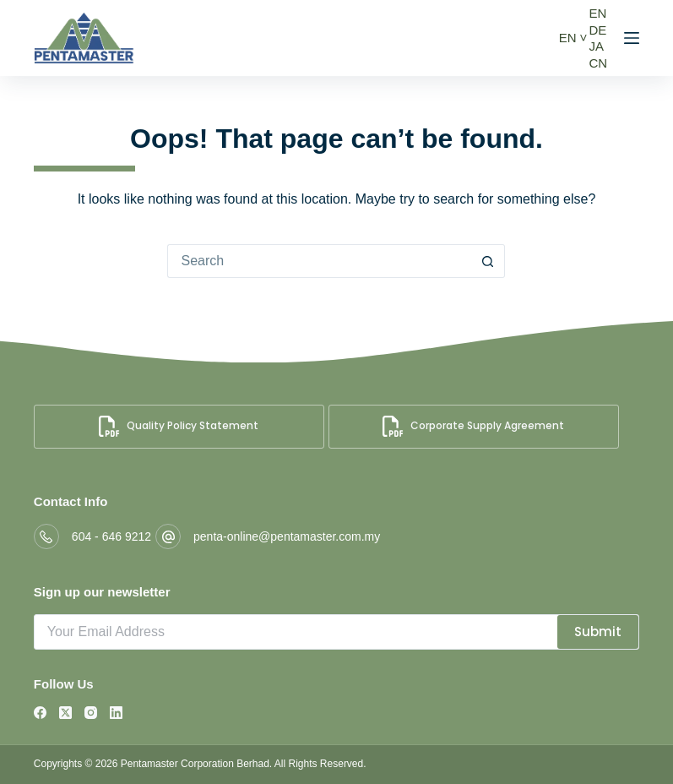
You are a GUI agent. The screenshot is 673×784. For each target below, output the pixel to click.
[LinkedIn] (116, 713)
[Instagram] (91, 713)
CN (598, 63)
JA (596, 46)
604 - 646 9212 (111, 536)
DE (597, 30)
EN (568, 38)
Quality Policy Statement (179, 426)
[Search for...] (319, 261)
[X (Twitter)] (65, 713)
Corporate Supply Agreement (473, 426)
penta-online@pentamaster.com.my (287, 536)
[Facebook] (40, 713)
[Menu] (632, 38)
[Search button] (488, 261)
